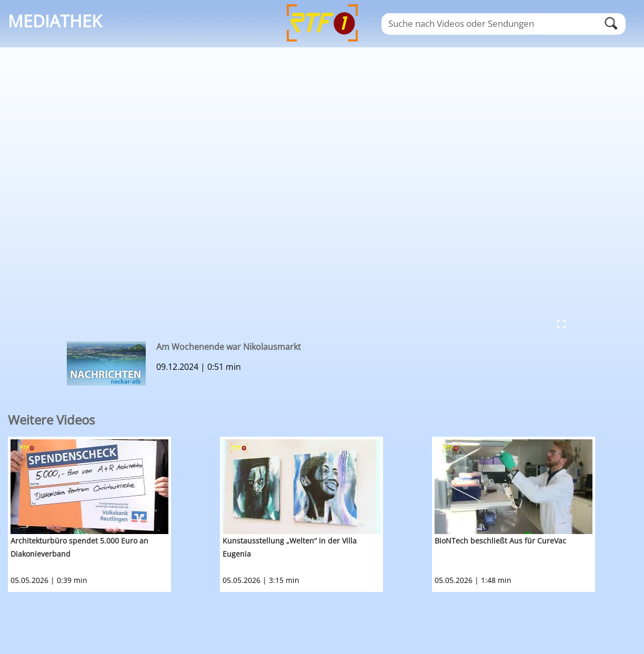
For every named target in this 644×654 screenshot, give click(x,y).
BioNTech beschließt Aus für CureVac (500, 541)
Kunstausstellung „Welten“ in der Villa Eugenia (290, 547)
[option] (114, 514)
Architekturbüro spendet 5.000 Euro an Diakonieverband (79, 547)
